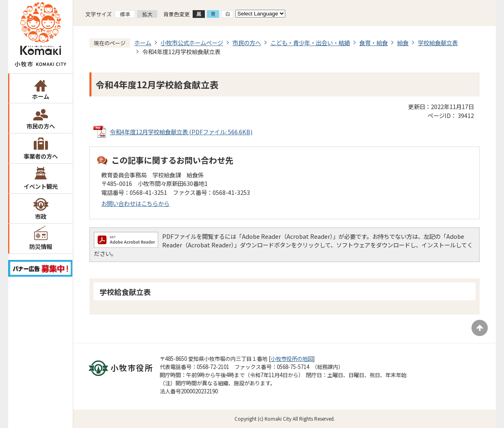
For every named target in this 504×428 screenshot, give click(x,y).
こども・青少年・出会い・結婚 (310, 43)
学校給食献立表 (438, 43)
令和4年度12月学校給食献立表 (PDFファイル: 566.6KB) (181, 132)
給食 (403, 43)
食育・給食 (374, 43)
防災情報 (41, 246)
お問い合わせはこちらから (135, 203)
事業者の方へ (41, 156)
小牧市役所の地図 (292, 359)
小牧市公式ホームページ (192, 43)
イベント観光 (41, 186)
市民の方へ (41, 126)
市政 (41, 216)
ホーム (41, 96)
